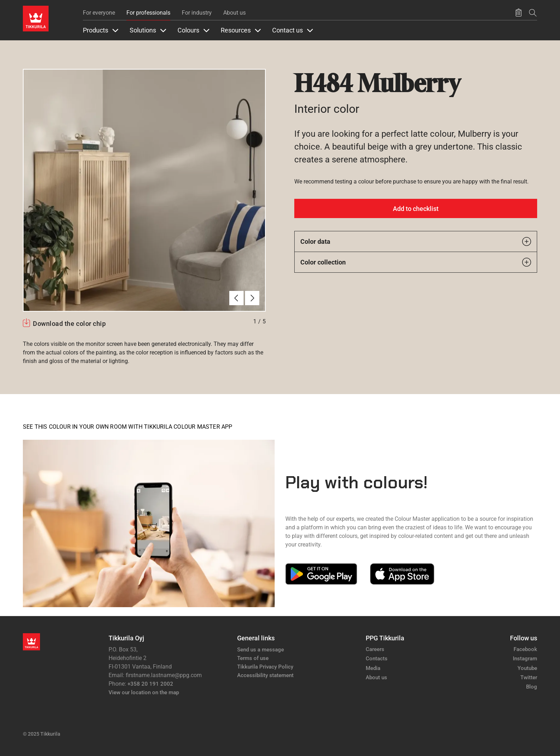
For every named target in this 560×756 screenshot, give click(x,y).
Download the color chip (69, 324)
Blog (532, 687)
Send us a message (261, 650)
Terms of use (253, 658)
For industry (197, 13)
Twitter (529, 677)
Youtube (527, 668)
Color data (416, 241)
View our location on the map (144, 692)
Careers (375, 649)
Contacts (377, 659)
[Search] (533, 13)
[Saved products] (519, 13)
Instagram (525, 659)
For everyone (99, 13)
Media (373, 668)
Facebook (525, 649)
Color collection (416, 262)
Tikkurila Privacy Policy (265, 667)
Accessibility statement (265, 675)
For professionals (148, 13)
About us (234, 13)
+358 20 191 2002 (150, 684)
